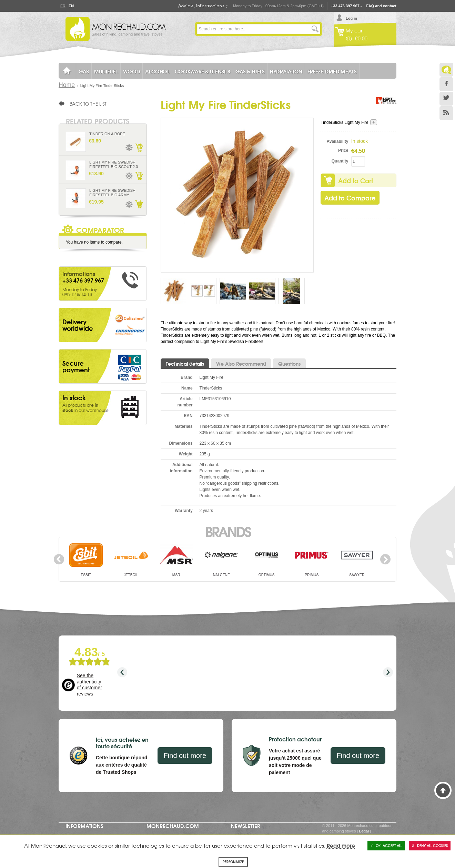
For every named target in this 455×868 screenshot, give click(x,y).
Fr (63, 6)
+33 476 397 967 (345, 6)
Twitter (446, 99)
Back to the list (88, 103)
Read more (341, 845)
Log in (351, 18)
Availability (338, 141)
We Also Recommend (241, 364)
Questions (289, 364)
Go (315, 29)
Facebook (446, 84)
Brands (228, 531)
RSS (446, 113)
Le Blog (446, 70)
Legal (364, 831)
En (71, 6)
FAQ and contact (381, 6)
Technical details (185, 364)
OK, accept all (386, 845)
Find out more (185, 756)
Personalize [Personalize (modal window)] (233, 862)
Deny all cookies (430, 845)
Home (67, 85)
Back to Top (443, 790)
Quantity (340, 161)
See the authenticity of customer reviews (89, 685)
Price (343, 150)
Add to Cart (356, 180)
